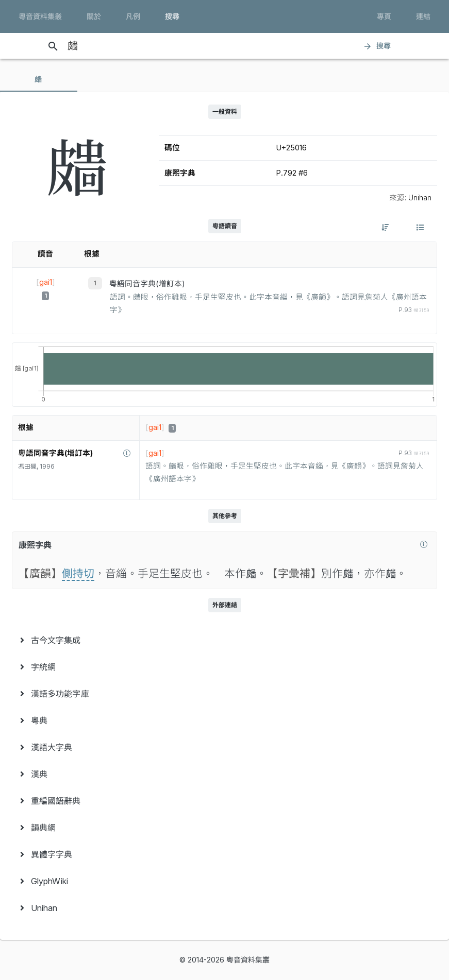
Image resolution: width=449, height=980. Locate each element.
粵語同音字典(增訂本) (147, 284)
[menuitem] (224, 640)
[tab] (39, 79)
